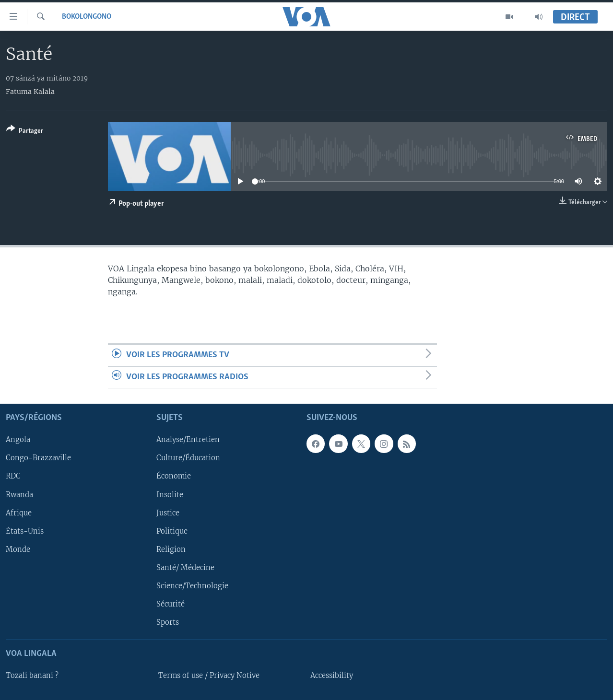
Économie (174, 477)
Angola (18, 440)
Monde (18, 549)
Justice (168, 513)
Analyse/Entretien (188, 440)
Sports (168, 622)
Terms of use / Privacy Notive (209, 676)
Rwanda (19, 495)
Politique (172, 531)
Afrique (19, 513)
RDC (13, 477)
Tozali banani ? (32, 676)
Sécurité (171, 604)
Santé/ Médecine (185, 568)
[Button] (25, 132)
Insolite (170, 495)
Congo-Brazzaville (38, 458)
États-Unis (25, 531)
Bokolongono (87, 17)
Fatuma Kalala (30, 92)
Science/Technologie (192, 586)
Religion (171, 549)
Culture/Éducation (188, 458)
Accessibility (332, 676)
